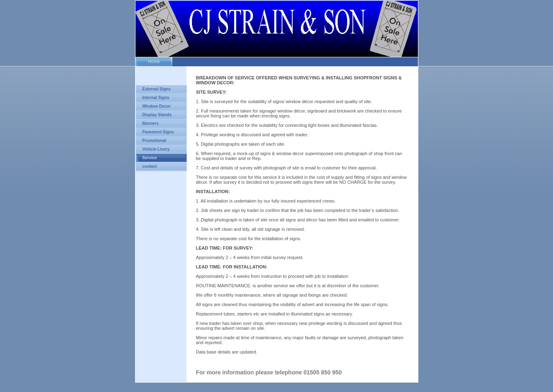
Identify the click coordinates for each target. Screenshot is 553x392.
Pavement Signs (158, 132)
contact (150, 166)
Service (150, 158)
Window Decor (157, 106)
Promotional (154, 141)
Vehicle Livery (156, 149)
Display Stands (157, 115)
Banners (151, 123)
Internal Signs (156, 98)
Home (154, 61)
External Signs (157, 89)
